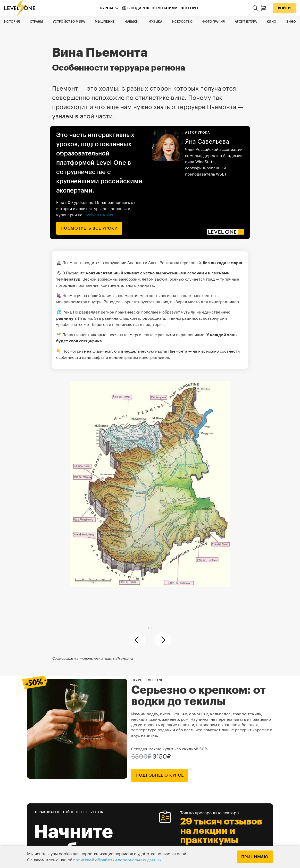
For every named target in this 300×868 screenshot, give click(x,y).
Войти (284, 8)
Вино (291, 22)
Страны (36, 22)
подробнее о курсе (160, 775)
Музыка (155, 22)
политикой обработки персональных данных (117, 860)
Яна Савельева (207, 142)
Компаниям (165, 8)
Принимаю (255, 857)
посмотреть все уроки (89, 228)
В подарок (136, 8)
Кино (272, 22)
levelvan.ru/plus (98, 215)
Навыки (131, 22)
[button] (148, 628)
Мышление (105, 22)
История (12, 22)
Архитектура (246, 22)
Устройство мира (69, 22)
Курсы (106, 8)
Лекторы (189, 8)
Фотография (214, 22)
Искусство (182, 22)
